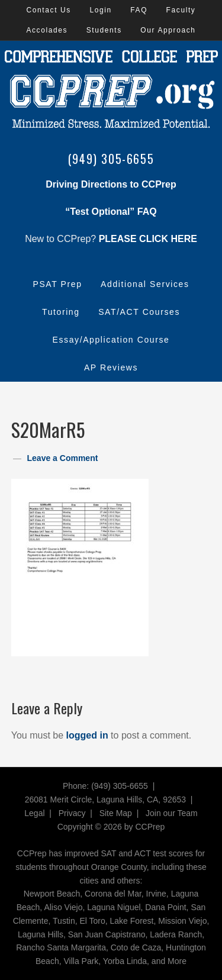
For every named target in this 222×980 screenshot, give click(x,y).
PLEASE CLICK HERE (148, 239)
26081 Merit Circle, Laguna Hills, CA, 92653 (105, 800)
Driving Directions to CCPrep (111, 184)
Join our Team (172, 813)
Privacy (72, 813)
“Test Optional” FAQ (111, 212)
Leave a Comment (63, 458)
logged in (87, 735)
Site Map (116, 813)
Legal (34, 813)
